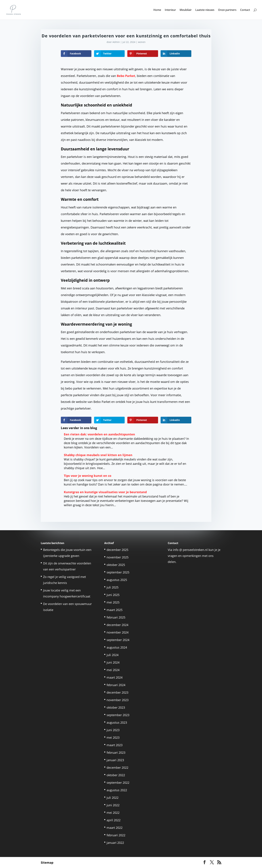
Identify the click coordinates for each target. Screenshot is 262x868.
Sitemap (47, 862)
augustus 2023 (117, 722)
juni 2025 (113, 595)
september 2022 (118, 783)
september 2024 (118, 640)
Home (157, 10)
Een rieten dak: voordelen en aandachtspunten (99, 434)
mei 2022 (113, 813)
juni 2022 (113, 805)
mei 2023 (113, 737)
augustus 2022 (117, 790)
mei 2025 (113, 602)
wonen (142, 42)
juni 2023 (113, 730)
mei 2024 (113, 670)
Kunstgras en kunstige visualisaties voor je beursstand (105, 492)
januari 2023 (115, 760)
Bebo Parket (126, 76)
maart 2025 (115, 610)
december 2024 (117, 625)
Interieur (170, 10)
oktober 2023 (116, 707)
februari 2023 (116, 753)
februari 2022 (116, 835)
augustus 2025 (117, 580)
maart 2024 (115, 677)
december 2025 (117, 550)
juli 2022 (113, 798)
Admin (116, 42)
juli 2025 (113, 587)
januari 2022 (115, 843)
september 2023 (118, 715)
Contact (245, 10)
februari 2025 (116, 617)
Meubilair (186, 10)
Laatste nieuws (205, 10)
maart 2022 (115, 828)
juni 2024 (113, 662)
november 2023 (118, 700)
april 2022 (114, 820)
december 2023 (117, 692)
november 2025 (118, 557)
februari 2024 (116, 685)
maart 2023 (115, 745)
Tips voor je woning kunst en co (88, 476)
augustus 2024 (117, 647)
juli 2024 (113, 655)
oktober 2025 (116, 565)
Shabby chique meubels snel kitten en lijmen (98, 455)
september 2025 (118, 572)
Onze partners (227, 10)
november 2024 (118, 632)
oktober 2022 (116, 775)
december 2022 (117, 768)
